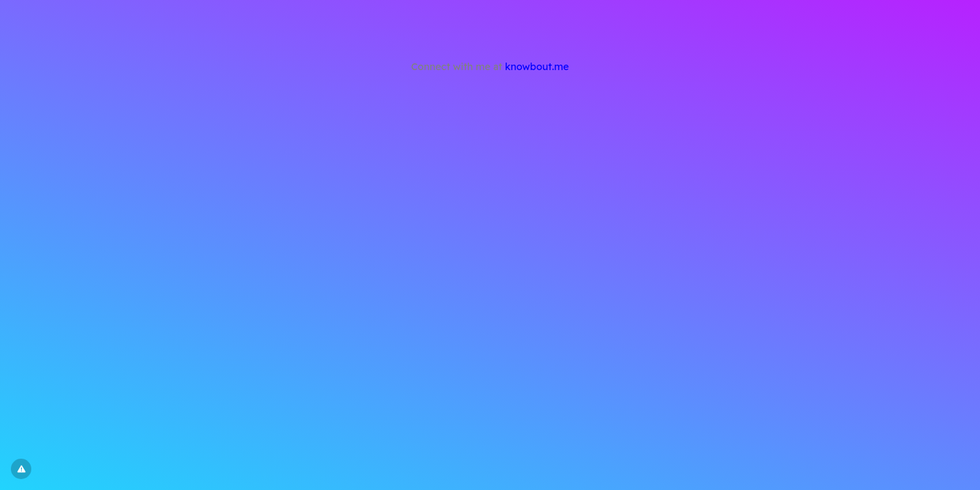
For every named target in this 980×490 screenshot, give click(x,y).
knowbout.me (537, 67)
